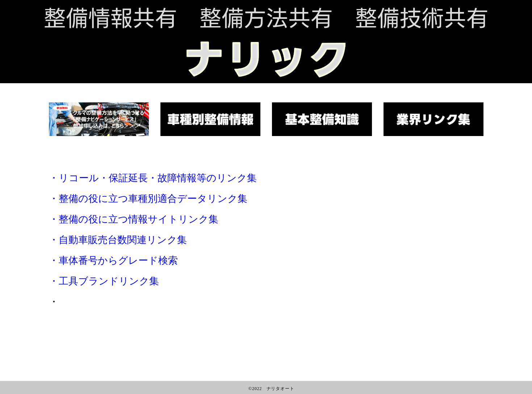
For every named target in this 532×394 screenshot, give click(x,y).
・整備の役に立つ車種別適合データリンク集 (148, 199)
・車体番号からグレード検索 (113, 260)
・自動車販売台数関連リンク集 (118, 240)
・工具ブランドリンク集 (104, 281)
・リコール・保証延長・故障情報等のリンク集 (153, 178)
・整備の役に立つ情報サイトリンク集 (134, 219)
